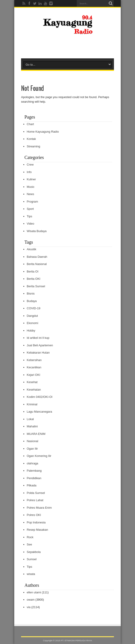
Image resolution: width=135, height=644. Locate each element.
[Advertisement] (67, 46)
